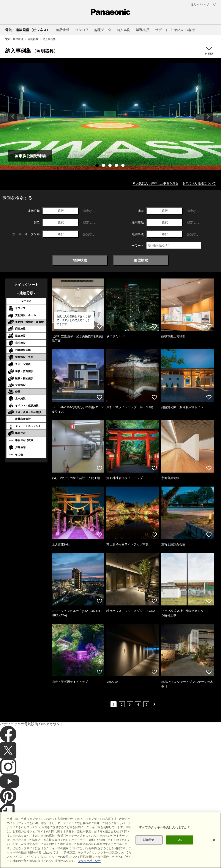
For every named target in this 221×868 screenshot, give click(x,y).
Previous (13, 117)
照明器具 (33, 39)
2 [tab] (104, 166)
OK (180, 855)
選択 (61, 211)
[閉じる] (214, 855)
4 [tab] (117, 166)
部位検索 (141, 260)
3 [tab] (110, 166)
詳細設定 (149, 855)
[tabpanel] (110, 116)
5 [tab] (123, 166)
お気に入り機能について (199, 183)
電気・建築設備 (14, 39)
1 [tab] (98, 166)
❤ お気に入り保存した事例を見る (155, 183)
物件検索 (80, 260)
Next (208, 117)
